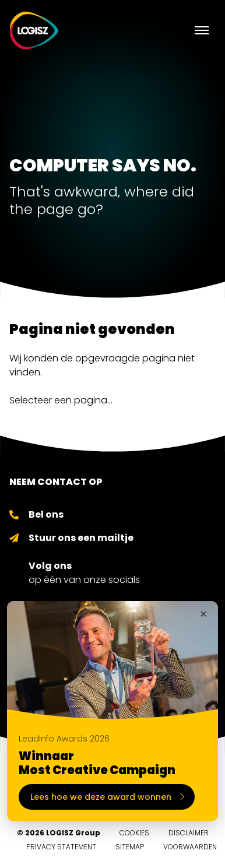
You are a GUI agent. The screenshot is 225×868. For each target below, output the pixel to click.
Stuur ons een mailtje (81, 538)
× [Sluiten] (203, 614)
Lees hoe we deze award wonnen (107, 797)
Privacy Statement (61, 847)
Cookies (134, 833)
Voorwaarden (190, 847)
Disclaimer (189, 833)
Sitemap (130, 847)
